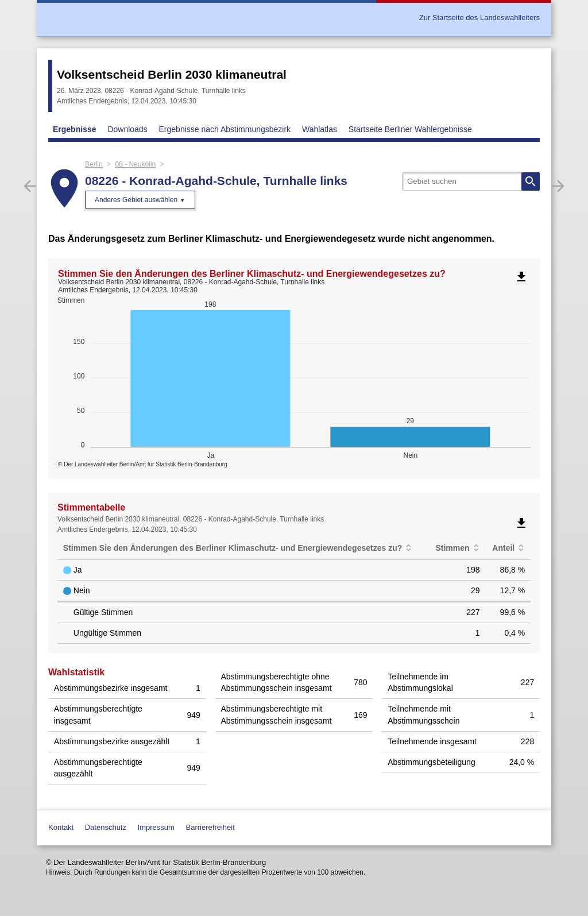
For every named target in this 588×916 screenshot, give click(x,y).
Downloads (127, 129)
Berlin (94, 164)
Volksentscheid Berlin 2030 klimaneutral (172, 74)
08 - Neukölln (135, 164)
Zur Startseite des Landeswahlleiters (479, 18)
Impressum (156, 827)
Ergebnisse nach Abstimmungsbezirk (225, 129)
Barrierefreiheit (210, 827)
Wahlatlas (320, 129)
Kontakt (61, 827)
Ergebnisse (74, 129)
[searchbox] (471, 181)
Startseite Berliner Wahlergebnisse (410, 129)
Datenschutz (106, 827)
